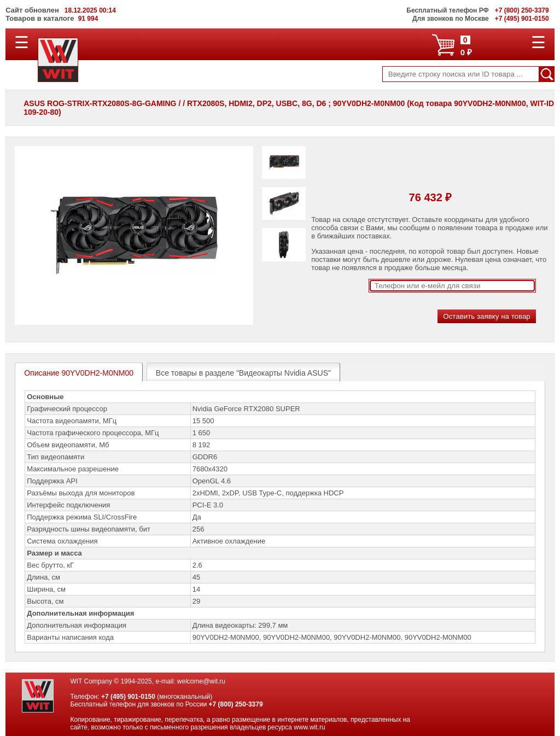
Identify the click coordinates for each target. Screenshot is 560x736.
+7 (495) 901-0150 (128, 697)
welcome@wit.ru (201, 681)
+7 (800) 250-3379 (236, 704)
